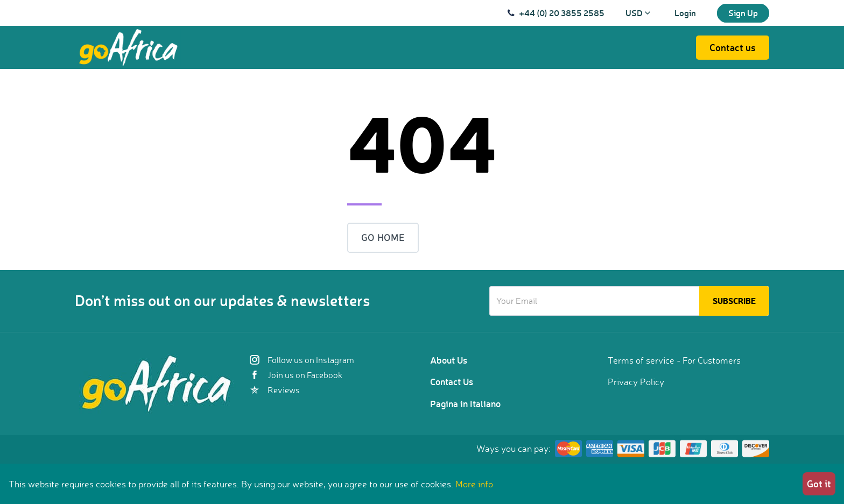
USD (638, 13)
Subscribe (734, 301)
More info (474, 484)
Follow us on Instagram (302, 360)
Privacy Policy (636, 382)
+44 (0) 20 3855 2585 (562, 13)
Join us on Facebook (296, 375)
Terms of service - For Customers (674, 360)
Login (685, 13)
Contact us (733, 47)
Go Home (383, 237)
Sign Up (743, 13)
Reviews (275, 390)
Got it (819, 484)
